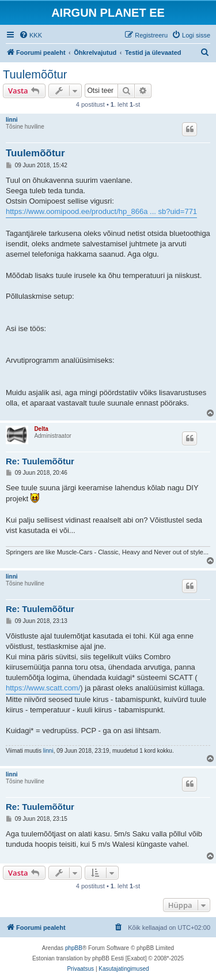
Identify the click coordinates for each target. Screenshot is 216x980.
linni (12, 120)
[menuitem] (31, 35)
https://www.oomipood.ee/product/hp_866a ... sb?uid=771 (101, 211)
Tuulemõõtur (35, 74)
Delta (41, 429)
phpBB (74, 948)
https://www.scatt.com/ (43, 688)
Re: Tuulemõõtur (40, 461)
